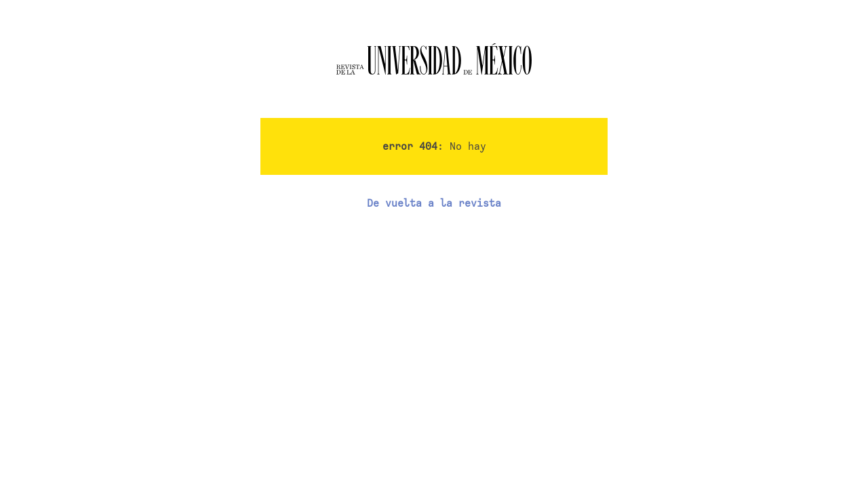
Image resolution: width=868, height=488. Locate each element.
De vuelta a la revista (434, 203)
